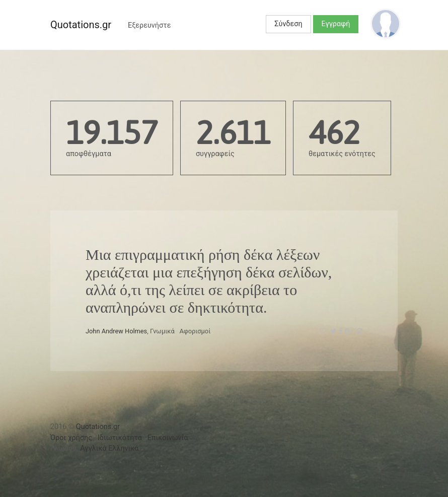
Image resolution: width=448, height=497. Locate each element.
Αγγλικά (93, 448)
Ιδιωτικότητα (120, 438)
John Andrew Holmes (116, 331)
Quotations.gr (81, 25)
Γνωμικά (162, 331)
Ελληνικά (123, 448)
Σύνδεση (288, 24)
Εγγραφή (336, 24)
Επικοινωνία (168, 438)
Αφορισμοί (195, 331)
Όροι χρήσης (71, 438)
